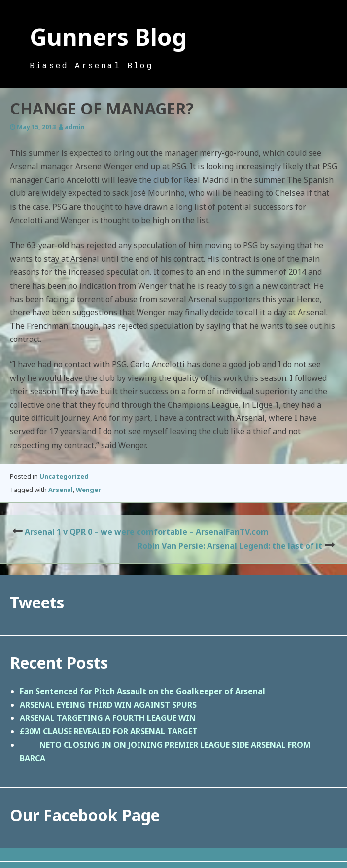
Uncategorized (64, 476)
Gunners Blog (108, 37)
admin (75, 127)
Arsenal (61, 490)
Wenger (88, 490)
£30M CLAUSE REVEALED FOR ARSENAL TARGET (109, 731)
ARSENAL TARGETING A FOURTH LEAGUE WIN (108, 718)
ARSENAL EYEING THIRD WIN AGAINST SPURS (108, 705)
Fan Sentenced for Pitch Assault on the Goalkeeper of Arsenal (142, 691)
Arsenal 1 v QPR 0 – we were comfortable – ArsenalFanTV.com (147, 532)
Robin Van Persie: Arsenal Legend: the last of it (230, 546)
